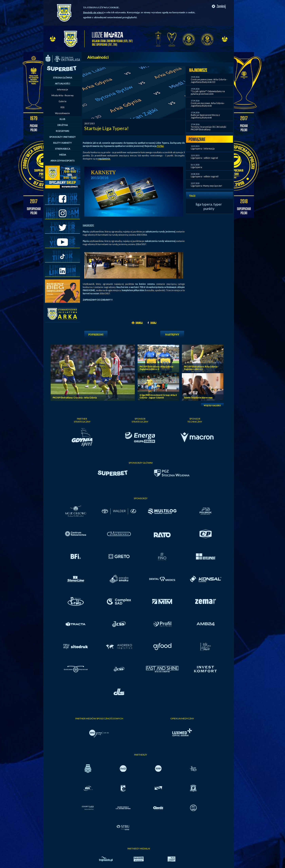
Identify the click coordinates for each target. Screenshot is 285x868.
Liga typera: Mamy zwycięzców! (206, 186)
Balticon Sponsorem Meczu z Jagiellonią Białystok (205, 116)
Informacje (63, 89)
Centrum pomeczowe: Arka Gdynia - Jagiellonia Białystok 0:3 (209, 81)
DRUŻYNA (63, 125)
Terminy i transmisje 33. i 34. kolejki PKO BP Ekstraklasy (209, 128)
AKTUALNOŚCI (63, 83)
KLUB (62, 119)
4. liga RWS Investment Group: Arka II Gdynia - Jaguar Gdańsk (158, 396)
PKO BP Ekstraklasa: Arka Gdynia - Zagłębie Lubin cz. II (157, 368)
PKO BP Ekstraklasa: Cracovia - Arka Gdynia (75, 398)
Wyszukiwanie (62, 113)
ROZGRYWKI (62, 131)
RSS (62, 107)
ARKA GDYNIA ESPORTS (62, 161)
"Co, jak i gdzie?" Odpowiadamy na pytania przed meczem (208, 92)
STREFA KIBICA (63, 149)
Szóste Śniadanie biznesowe (198, 398)
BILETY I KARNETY (62, 143)
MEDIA (63, 155)
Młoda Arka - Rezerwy (63, 95)
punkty (209, 209)
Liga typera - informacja (203, 149)
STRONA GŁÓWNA (63, 78)
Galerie (63, 101)
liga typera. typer (209, 204)
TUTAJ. (160, 146)
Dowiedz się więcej (93, 12)
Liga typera (196, 167)
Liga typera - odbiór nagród (204, 158)
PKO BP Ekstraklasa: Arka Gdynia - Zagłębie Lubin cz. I (201, 368)
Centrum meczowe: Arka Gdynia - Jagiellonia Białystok (208, 104)
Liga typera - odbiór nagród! (205, 176)
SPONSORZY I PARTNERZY (62, 137)
